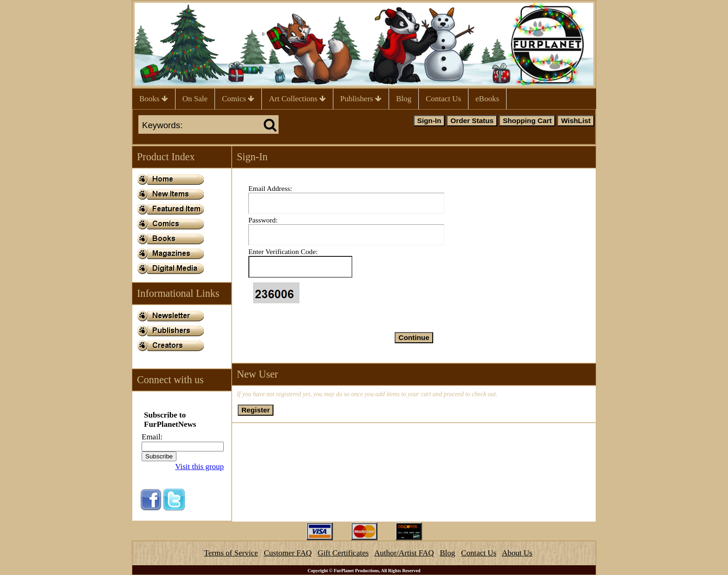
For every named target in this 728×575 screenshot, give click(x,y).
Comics (238, 99)
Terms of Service (231, 553)
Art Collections (297, 99)
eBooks (487, 99)
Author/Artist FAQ (404, 553)
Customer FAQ (288, 553)
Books (154, 99)
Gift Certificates (343, 553)
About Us (517, 553)
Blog (404, 99)
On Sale (195, 99)
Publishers (361, 99)
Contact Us (443, 99)
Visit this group (199, 467)
